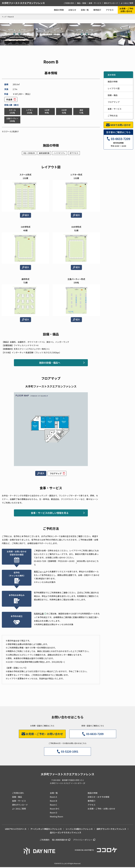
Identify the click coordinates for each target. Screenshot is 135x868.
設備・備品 (113, 95)
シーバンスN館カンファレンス (79, 830)
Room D (54, 813)
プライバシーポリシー (83, 840)
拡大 (27, 215)
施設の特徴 (113, 82)
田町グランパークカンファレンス (111, 830)
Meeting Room (56, 817)
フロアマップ (56, 474)
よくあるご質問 (127, 3)
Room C (53, 805)
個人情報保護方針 (60, 840)
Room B (53, 801)
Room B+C (55, 809)
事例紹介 (97, 10)
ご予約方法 (113, 116)
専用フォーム (40, 572)
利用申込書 (39, 614)
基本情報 (112, 75)
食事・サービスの (50, 513)
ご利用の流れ (71, 3)
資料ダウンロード (111, 3)
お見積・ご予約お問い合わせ (126, 10)
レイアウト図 (114, 88)
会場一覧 (54, 794)
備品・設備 (83, 3)
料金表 (9, 99)
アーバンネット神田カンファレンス (46, 830)
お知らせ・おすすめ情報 (98, 798)
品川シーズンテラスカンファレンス (66, 833)
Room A (53, 798)
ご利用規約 (45, 840)
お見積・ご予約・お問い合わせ (101, 809)
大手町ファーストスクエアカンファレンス (25, 3)
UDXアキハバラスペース (16, 830)
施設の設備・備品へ (50, 363)
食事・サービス (96, 3)
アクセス (91, 805)
